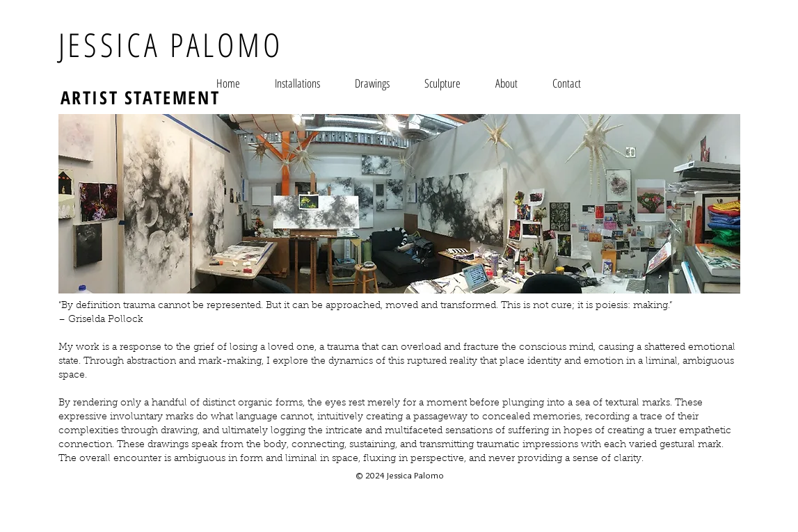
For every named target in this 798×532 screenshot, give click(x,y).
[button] (297, 83)
